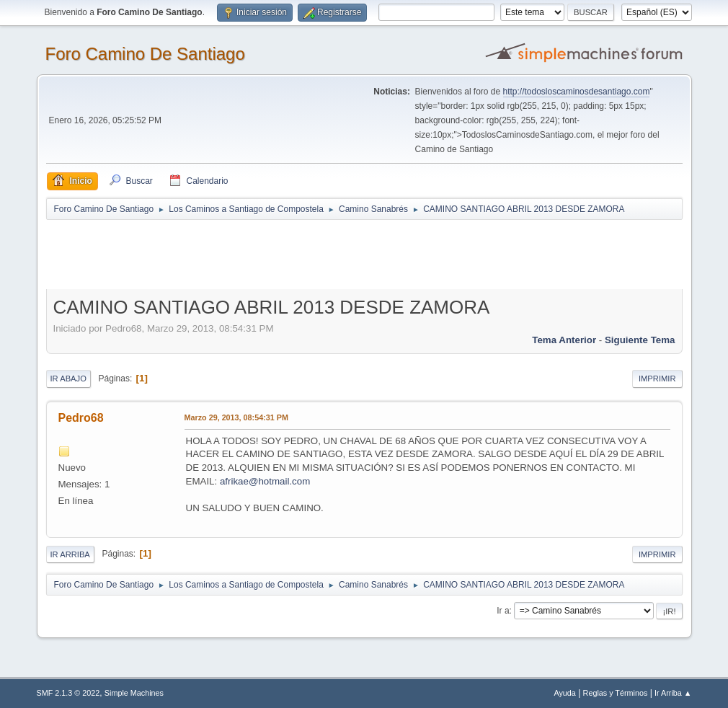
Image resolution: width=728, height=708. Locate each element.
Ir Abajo (68, 379)
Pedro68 (81, 418)
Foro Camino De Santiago (145, 54)
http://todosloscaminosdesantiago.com (577, 92)
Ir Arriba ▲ (673, 693)
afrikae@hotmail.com (265, 481)
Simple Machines (134, 693)
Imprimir (657, 379)
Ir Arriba (70, 554)
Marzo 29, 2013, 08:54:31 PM (236, 417)
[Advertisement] (300, 254)
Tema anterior (564, 340)
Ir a (503, 611)
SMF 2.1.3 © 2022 (68, 693)
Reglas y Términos (616, 693)
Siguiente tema (640, 340)
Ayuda (564, 693)
